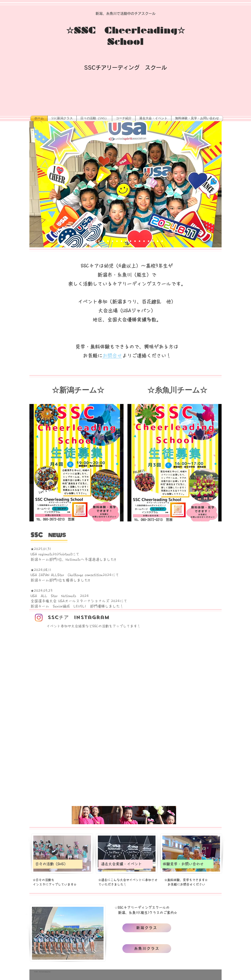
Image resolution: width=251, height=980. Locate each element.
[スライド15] (153, 241)
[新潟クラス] (147, 928)
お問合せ (112, 356)
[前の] (35, 184)
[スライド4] (103, 241)
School (125, 42)
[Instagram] (39, 618)
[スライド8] (121, 241)
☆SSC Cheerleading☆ (125, 30)
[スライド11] (135, 241)
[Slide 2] (94, 241)
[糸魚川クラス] (147, 949)
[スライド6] (112, 241)
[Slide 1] (90, 241)
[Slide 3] (99, 241)
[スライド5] (108, 241)
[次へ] (216, 184)
